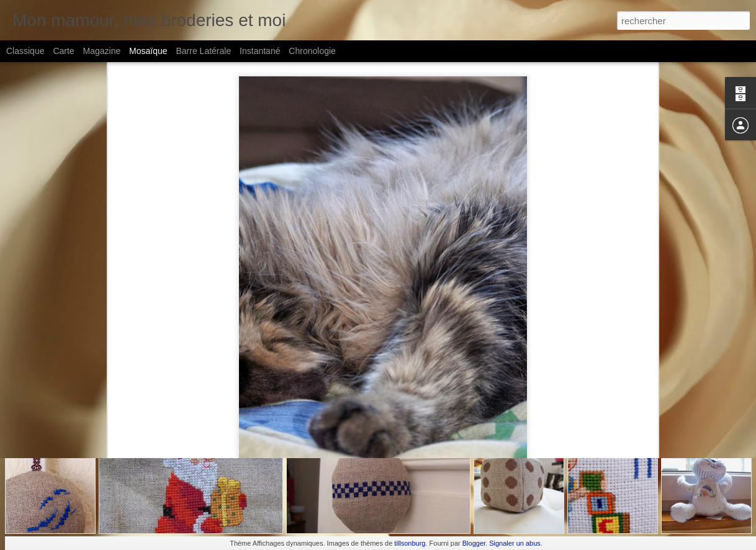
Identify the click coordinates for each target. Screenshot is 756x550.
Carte (63, 51)
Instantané (260, 51)
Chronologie (312, 51)
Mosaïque (148, 51)
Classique (25, 51)
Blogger (474, 543)
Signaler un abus (515, 543)
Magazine (102, 51)
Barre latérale (203, 51)
